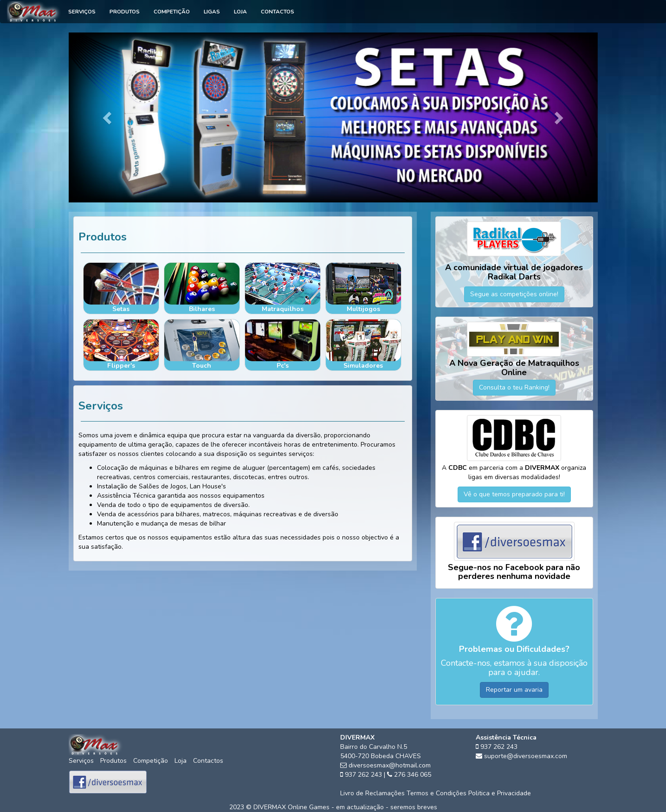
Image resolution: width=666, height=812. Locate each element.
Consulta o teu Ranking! (514, 387)
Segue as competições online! (514, 294)
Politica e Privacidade (500, 793)
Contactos (278, 12)
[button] (108, 117)
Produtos (125, 12)
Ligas (212, 12)
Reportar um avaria (514, 690)
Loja (240, 12)
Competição (172, 12)
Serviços (82, 12)
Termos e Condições (436, 793)
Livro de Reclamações (372, 793)
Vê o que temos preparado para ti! (514, 494)
